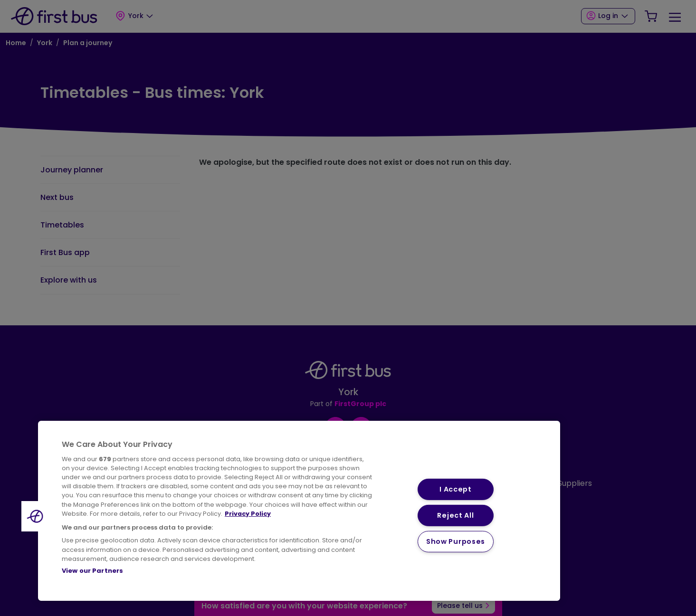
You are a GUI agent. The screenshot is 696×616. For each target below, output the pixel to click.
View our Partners (92, 571)
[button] (37, 516)
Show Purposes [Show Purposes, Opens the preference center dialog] (456, 541)
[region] (299, 511)
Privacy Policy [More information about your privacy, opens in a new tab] (248, 514)
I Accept (456, 489)
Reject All (455, 515)
